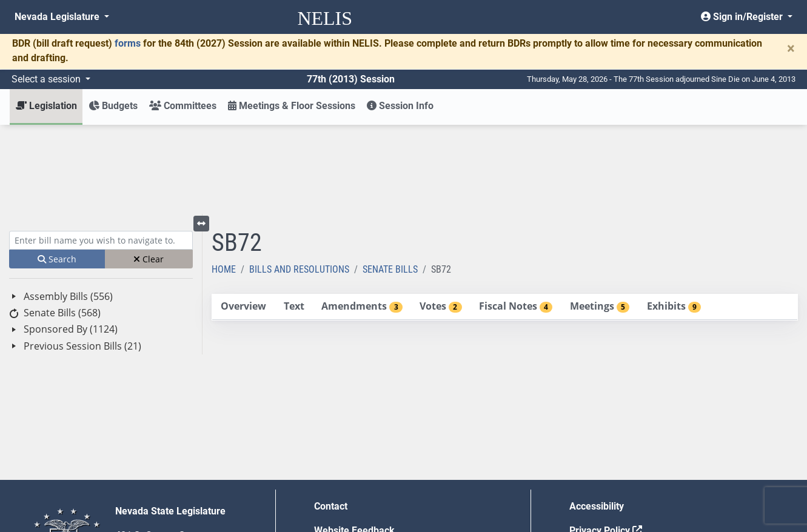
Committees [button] (183, 106)
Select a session (47, 79)
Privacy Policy (606, 441)
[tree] (101, 232)
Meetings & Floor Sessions (292, 106)
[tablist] (505, 218)
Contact (331, 417)
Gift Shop (334, 490)
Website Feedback (354, 441)
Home (224, 180)
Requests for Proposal (618, 466)
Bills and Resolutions (299, 180)
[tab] (244, 218)
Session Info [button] (400, 106)
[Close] (791, 48)
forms (128, 43)
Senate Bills (390, 180)
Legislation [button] (46, 106)
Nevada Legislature (58, 17)
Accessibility (597, 417)
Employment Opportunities (372, 466)
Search (57, 170)
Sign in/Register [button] (743, 17)
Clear (149, 170)
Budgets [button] (113, 106)
